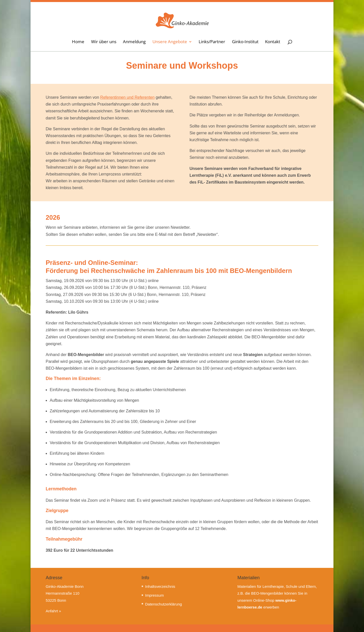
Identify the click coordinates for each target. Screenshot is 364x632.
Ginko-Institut (245, 43)
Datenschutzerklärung (164, 604)
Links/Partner (212, 43)
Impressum (154, 595)
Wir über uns (104, 43)
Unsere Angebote (170, 43)
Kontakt (273, 43)
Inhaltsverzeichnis (160, 586)
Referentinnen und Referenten (127, 97)
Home (78, 43)
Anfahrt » (53, 611)
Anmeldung (134, 43)
